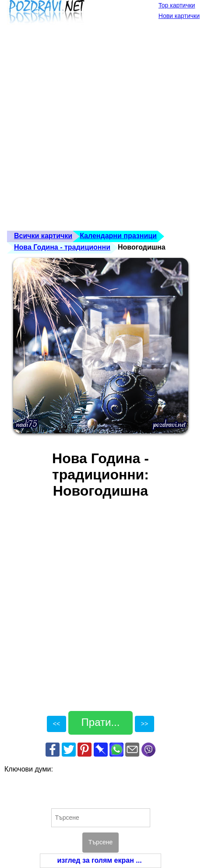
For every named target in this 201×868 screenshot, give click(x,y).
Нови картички (179, 16)
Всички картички (43, 236)
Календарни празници (118, 236)
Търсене (100, 842)
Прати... (101, 722)
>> (145, 724)
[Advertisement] (100, 130)
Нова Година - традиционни (62, 247)
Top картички (177, 5)
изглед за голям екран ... (99, 860)
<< (56, 724)
